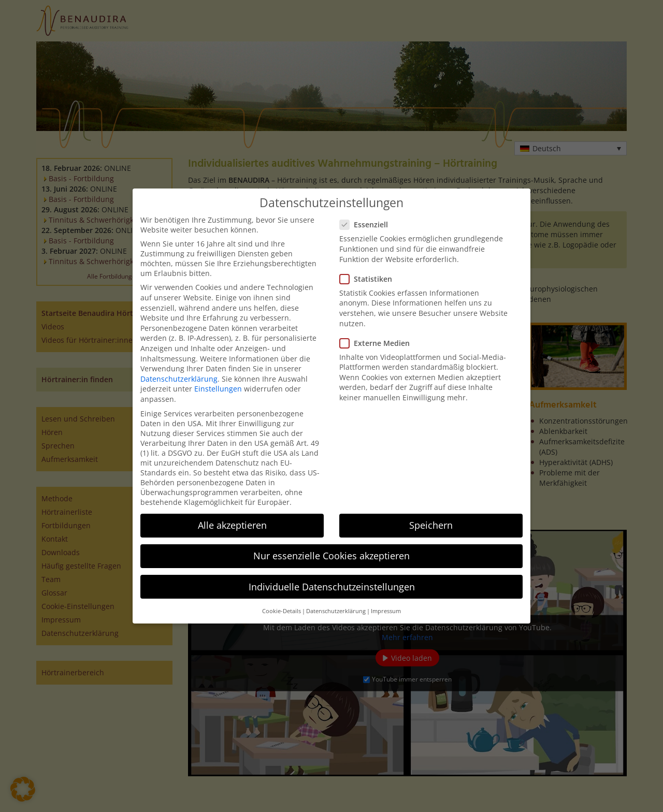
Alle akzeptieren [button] (232, 525)
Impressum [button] (386, 611)
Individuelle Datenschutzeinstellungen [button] (332, 587)
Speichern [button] (431, 525)
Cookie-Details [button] (282, 611)
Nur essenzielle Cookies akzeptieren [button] (331, 556)
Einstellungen (218, 389)
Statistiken (369, 279)
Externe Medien (378, 343)
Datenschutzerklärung (179, 379)
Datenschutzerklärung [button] (336, 611)
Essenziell (367, 224)
